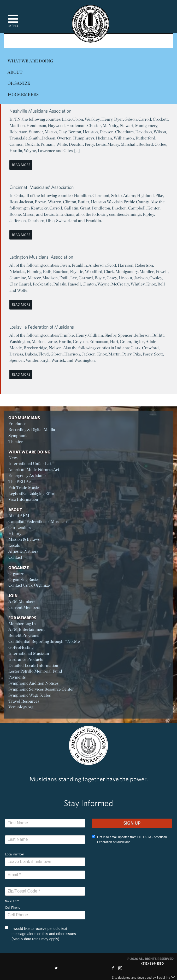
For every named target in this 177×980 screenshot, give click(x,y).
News (13, 458)
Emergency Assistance (28, 476)
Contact (15, 557)
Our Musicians (24, 418)
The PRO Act (20, 482)
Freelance (17, 424)
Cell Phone (13, 908)
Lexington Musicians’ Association (41, 257)
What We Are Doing (30, 61)
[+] (173, 978)
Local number (14, 854)
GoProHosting (21, 647)
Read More (21, 165)
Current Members (24, 607)
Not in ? (12, 901)
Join (13, 596)
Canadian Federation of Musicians (38, 521)
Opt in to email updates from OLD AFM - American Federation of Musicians (129, 839)
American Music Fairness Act (34, 469)
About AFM (19, 515)
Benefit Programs (24, 635)
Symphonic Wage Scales (30, 695)
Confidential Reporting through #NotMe (44, 641)
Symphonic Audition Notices (33, 683)
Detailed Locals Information (33, 665)
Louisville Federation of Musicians (42, 327)
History (15, 533)
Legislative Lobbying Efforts (33, 494)
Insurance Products (26, 659)
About (15, 72)
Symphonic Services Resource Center (41, 689)
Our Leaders (19, 527)
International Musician (29, 653)
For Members (23, 94)
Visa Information (23, 499)
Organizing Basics (24, 579)
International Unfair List (30, 463)
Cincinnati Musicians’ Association (42, 187)
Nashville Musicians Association (40, 111)
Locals (14, 545)
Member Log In (22, 624)
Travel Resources (24, 701)
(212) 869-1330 (152, 963)
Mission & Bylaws (24, 539)
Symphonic (18, 436)
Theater (16, 442)
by (141, 978)
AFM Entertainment (26, 629)
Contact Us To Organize (29, 585)
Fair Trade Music (23, 488)
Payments (17, 677)
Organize (19, 83)
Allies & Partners (23, 551)
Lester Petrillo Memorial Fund (35, 671)
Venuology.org (21, 707)
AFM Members (22, 601)
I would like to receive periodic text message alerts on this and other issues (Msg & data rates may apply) (40, 934)
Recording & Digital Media (32, 430)
